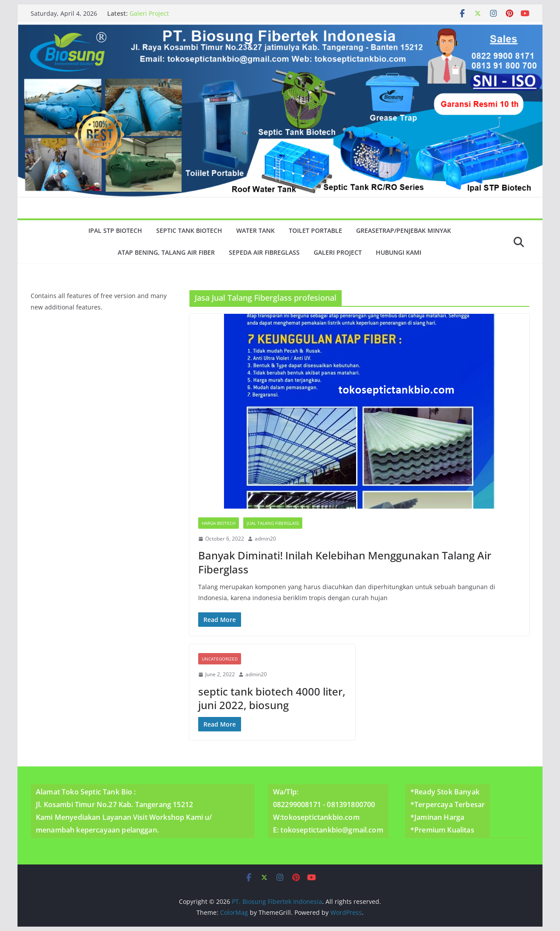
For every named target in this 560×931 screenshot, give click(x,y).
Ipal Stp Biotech (115, 230)
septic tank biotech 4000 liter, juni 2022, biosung (272, 698)
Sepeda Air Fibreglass (264, 252)
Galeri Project (149, 13)
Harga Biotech (219, 523)
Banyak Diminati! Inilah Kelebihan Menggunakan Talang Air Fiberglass (345, 562)
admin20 (265, 539)
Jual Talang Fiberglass (273, 523)
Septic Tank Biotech (189, 230)
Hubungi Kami (399, 252)
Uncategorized (220, 659)
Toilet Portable (315, 230)
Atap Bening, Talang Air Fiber (166, 252)
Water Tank (255, 230)
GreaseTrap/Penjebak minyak (404, 230)
